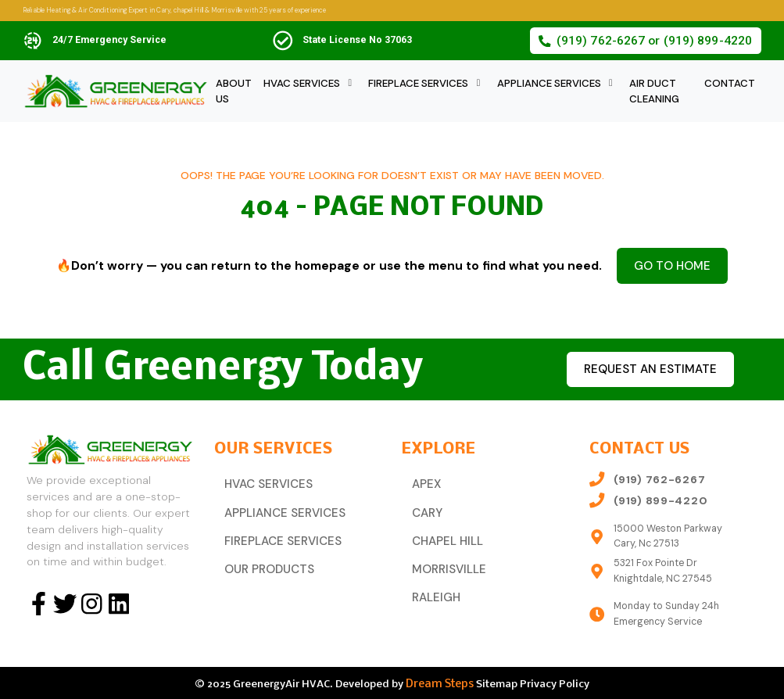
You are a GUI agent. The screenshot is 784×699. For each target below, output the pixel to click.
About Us (234, 91)
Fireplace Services (418, 83)
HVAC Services (302, 83)
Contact (730, 83)
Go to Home (672, 264)
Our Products (265, 559)
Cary (425, 507)
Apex (424, 480)
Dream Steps (440, 681)
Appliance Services (549, 83)
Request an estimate (642, 366)
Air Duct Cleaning (654, 91)
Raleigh (433, 585)
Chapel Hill (443, 532)
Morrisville (444, 559)
